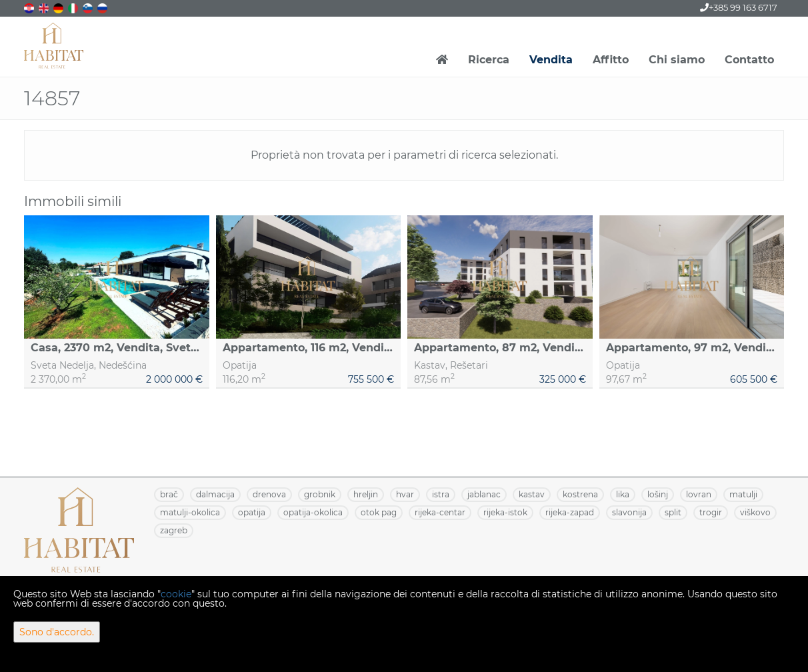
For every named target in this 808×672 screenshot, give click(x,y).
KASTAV (532, 494)
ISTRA (441, 494)
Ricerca (489, 60)
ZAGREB (174, 530)
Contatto (749, 60)
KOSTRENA (580, 494)
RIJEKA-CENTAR (440, 512)
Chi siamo (677, 60)
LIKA (623, 494)
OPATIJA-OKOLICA (313, 512)
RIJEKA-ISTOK (505, 512)
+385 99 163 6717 (739, 7)
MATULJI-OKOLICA (190, 512)
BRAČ (169, 494)
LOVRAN (699, 494)
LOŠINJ (658, 494)
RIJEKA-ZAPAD (570, 512)
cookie (176, 594)
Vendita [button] (551, 60)
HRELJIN (366, 494)
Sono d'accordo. (57, 632)
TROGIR (711, 512)
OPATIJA (252, 512)
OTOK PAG (379, 512)
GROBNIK (320, 494)
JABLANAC (484, 494)
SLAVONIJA (629, 512)
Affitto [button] (611, 60)
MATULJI (743, 494)
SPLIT (673, 512)
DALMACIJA (215, 494)
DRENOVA (269, 494)
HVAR (405, 494)
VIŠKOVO (755, 512)
